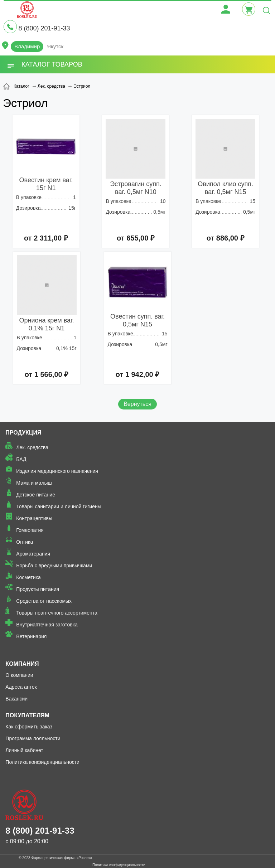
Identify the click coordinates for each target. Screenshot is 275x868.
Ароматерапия (33, 554)
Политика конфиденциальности (42, 762)
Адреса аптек (21, 687)
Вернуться (137, 404)
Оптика (25, 542)
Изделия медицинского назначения (57, 471)
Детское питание (36, 495)
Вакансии (16, 699)
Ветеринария (31, 636)
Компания (22, 664)
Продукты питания (38, 589)
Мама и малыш (34, 483)
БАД (21, 459)
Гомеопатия (30, 530)
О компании (19, 675)
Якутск (55, 46)
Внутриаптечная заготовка (47, 625)
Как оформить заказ (29, 727)
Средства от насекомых (44, 601)
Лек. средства (32, 447)
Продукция (23, 433)
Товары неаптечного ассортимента (57, 613)
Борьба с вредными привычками (54, 566)
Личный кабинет (24, 750)
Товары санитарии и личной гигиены (59, 506)
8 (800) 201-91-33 (44, 28)
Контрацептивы (34, 518)
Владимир (27, 46)
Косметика (28, 577)
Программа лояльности (33, 738)
